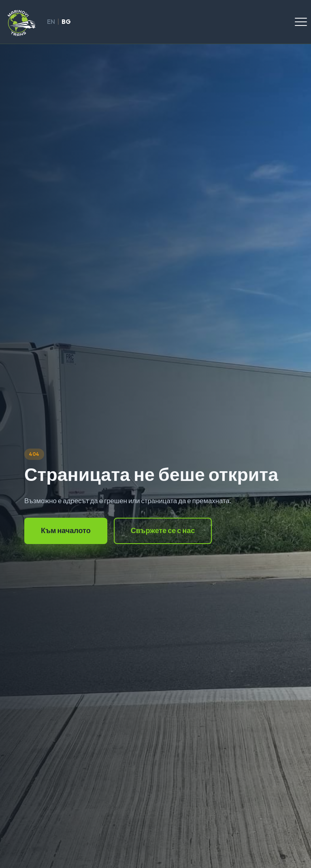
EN (51, 22)
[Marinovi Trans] (21, 22)
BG (66, 22)
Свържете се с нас (163, 530)
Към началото (66, 530)
